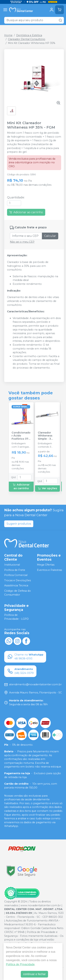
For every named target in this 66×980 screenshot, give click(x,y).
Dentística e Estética (29, 35)
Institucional (12, 565)
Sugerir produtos (19, 524)
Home (8, 35)
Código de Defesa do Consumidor (18, 593)
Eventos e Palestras (49, 570)
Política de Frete (15, 570)
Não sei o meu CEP (22, 242)
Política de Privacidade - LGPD (16, 617)
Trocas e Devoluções (18, 580)
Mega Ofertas (46, 565)
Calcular (50, 236)
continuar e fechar (34, 974)
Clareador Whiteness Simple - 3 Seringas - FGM (45, 436)
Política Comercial (16, 575)
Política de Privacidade (20, 964)
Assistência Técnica (16, 586)
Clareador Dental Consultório (27, 39)
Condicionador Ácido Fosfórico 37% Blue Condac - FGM (21, 436)
